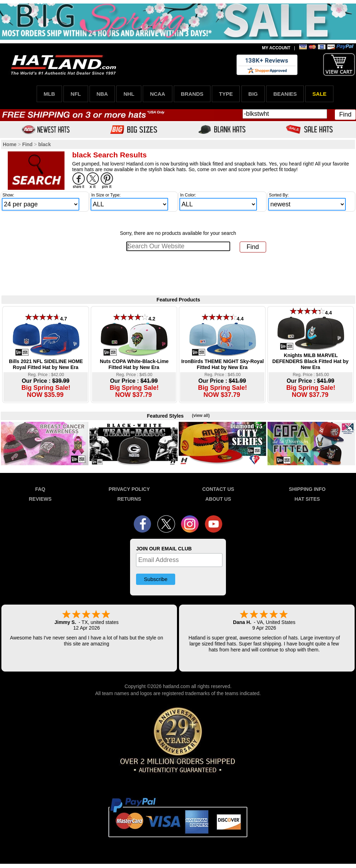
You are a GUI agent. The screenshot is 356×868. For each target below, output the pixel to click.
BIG (253, 94)
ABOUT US (218, 499)
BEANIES (285, 94)
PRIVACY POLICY (129, 489)
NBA (102, 94)
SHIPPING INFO (307, 489)
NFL (76, 94)
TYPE (226, 94)
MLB (50, 94)
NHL (129, 94)
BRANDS (192, 94)
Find (345, 114)
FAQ (40, 489)
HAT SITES (307, 499)
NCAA (157, 94)
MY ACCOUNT (276, 48)
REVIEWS (40, 499)
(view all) (201, 416)
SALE (319, 94)
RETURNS (129, 499)
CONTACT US (218, 489)
